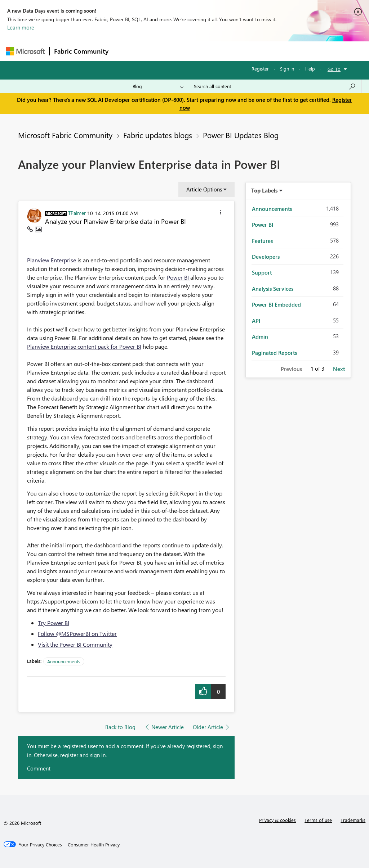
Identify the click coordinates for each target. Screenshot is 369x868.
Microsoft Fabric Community (65, 135)
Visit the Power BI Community (75, 644)
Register (260, 69)
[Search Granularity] (158, 86)
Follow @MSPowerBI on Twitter (77, 634)
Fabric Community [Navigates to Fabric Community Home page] (81, 51)
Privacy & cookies (277, 820)
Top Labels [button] (264, 190)
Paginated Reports (274, 353)
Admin (260, 336)
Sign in (287, 69)
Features (262, 241)
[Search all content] (275, 86)
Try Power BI (54, 623)
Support (262, 272)
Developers (266, 257)
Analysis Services (273, 289)
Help (310, 69)
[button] (221, 213)
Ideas (186, 51)
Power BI (179, 277)
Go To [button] (334, 69)
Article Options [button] (204, 189)
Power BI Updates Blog (241, 135)
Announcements (64, 661)
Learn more (21, 27)
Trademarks (353, 820)
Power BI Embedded (276, 304)
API (256, 321)
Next (339, 369)
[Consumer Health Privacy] (94, 845)
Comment (39, 768)
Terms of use (318, 820)
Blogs (250, 51)
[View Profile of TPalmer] (77, 213)
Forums (125, 51)
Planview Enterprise (52, 260)
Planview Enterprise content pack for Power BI (84, 346)
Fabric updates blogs (158, 135)
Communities (218, 51)
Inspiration (157, 51)
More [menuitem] (275, 51)
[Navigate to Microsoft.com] (25, 51)
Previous (291, 369)
